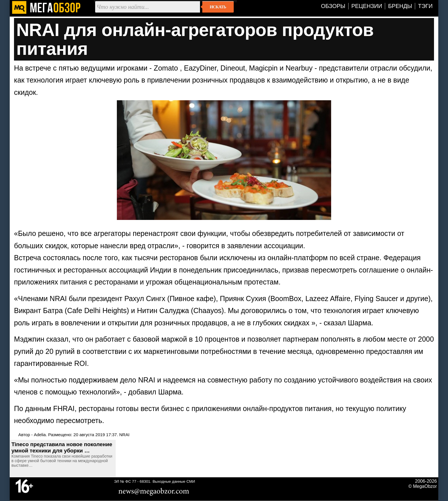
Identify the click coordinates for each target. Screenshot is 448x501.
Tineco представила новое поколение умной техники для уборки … (62, 447)
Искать (218, 7)
